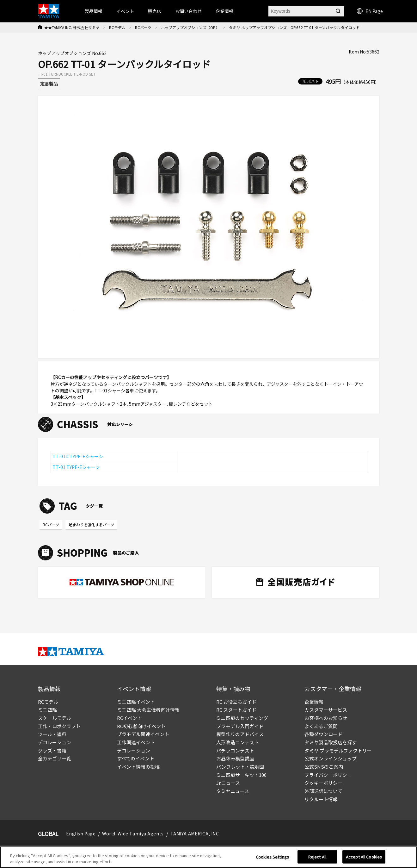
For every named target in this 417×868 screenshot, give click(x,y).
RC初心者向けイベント (141, 726)
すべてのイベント (136, 758)
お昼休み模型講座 (235, 758)
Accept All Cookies (364, 857)
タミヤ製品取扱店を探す (331, 742)
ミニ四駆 (47, 710)
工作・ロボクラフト (59, 726)
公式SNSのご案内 (324, 767)
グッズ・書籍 (52, 750)
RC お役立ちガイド (236, 702)
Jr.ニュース (228, 783)
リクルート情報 (321, 799)
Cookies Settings (272, 857)
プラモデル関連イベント (143, 734)
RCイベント (129, 718)
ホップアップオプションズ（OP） (190, 27)
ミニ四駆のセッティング (242, 718)
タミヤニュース (233, 791)
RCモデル (117, 27)
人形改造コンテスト (238, 742)
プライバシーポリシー (328, 775)
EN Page (370, 11)
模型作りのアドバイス (240, 734)
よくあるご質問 (321, 726)
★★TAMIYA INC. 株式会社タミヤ (72, 27)
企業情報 (314, 702)
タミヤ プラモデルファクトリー (338, 750)
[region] (208, 857)
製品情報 (94, 11)
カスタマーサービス (326, 710)
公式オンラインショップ (331, 758)
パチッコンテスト (235, 750)
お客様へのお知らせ (326, 718)
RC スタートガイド (236, 710)
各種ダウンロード (323, 734)
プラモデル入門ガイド (240, 726)
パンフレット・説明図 (240, 767)
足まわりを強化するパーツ (91, 525)
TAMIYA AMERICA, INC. (195, 834)
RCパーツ (143, 27)
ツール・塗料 (52, 734)
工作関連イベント (136, 742)
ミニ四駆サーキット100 (241, 775)
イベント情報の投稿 (138, 767)
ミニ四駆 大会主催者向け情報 (148, 710)
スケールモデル (55, 718)
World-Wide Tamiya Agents (133, 834)
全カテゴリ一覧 (55, 758)
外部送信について (323, 791)
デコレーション (55, 742)
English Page (81, 834)
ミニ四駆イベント (136, 702)
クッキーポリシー (323, 783)
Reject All (317, 857)
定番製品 (49, 84)
